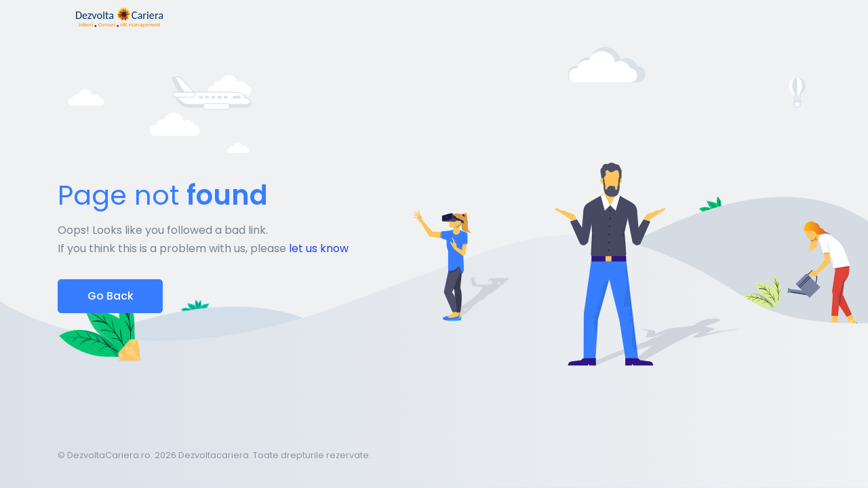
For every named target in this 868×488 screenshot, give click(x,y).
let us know (319, 248)
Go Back (111, 296)
